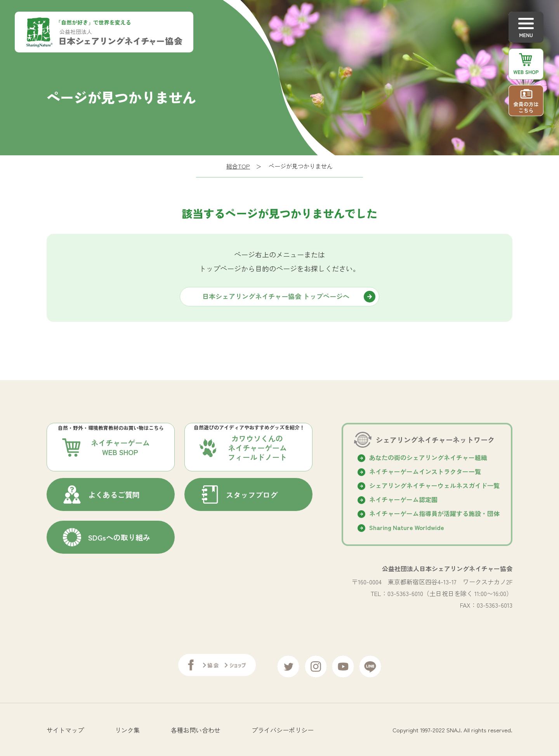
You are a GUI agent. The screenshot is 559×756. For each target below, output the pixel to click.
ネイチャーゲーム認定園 (403, 499)
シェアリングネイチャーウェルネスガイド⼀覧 (434, 485)
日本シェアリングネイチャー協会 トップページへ (276, 296)
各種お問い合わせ (196, 727)
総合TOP (238, 166)
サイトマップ (65, 727)
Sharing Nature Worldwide (407, 527)
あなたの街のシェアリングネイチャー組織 (428, 457)
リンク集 (127, 727)
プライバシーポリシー (283, 727)
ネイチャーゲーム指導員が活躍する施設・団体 (434, 513)
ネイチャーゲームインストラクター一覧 (425, 471)
